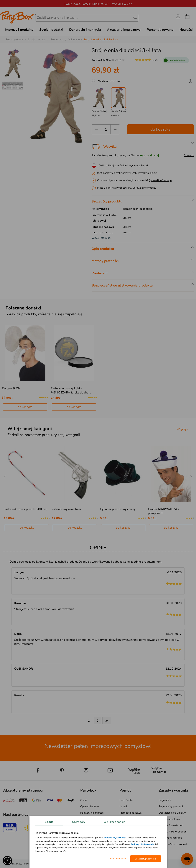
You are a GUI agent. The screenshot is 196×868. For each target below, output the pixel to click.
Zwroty (124, 819)
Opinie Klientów (90, 806)
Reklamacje (126, 825)
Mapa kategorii (89, 841)
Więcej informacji (101, 238)
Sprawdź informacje (160, 180)
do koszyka (160, 129)
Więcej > (183, 429)
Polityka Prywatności (171, 825)
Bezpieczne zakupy (169, 819)
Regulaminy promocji (171, 806)
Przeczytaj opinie (147, 173)
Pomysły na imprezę (92, 813)
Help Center (126, 800)
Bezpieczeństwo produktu (174, 844)
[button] (7, 861)
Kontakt (124, 806)
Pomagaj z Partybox (170, 838)
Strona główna (14, 40)
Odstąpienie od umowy (172, 813)
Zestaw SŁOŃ (11, 388)
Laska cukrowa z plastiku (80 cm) (26, 509)
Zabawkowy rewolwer (66, 509)
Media (84, 835)
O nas (84, 800)
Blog (83, 829)
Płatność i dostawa (130, 813)
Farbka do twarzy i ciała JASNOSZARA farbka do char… (71, 391)
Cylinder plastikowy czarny (118, 509)
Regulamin (165, 800)
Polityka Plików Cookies (173, 832)
